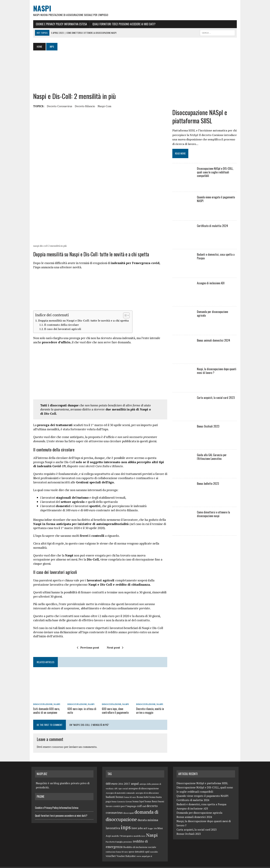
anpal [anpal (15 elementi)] (135, 778)
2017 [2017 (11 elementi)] (127, 778)
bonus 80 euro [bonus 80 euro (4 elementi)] (130, 791)
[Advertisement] (102, 72)
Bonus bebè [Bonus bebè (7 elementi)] (143, 791)
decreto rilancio (83, 106)
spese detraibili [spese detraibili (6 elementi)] (136, 846)
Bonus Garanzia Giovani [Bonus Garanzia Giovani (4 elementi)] (122, 796)
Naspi (55, 699)
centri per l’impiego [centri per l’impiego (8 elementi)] (125, 800)
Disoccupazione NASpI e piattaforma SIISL (200, 118)
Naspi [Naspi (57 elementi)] (152, 829)
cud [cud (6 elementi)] (144, 801)
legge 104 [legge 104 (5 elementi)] (152, 823)
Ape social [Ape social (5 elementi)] (123, 783)
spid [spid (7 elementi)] (147, 846)
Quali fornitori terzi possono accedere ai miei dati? (122, 24)
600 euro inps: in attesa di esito (81, 705)
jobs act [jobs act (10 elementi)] (142, 822)
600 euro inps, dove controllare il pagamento (115, 705)
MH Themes (69, 865)
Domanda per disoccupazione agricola (218, 313)
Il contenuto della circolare (60, 327)
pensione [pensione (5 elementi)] (128, 836)
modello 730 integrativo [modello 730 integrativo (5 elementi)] (122, 830)
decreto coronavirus (58, 106)
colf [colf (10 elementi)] (139, 800)
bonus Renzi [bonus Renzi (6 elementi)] (151, 796)
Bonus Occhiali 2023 (209, 427)
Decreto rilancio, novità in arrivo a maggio (150, 705)
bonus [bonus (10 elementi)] (120, 791)
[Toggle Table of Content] (123, 318)
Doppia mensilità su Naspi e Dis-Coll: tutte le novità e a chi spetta (82, 323)
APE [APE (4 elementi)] (116, 783)
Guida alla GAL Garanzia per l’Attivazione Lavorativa (212, 458)
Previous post (87, 642)
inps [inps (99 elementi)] (126, 821)
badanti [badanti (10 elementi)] (110, 791)
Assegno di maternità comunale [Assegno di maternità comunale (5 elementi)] (120, 787)
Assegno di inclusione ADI (211, 284)
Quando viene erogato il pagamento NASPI (217, 200)
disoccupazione (41, 699)
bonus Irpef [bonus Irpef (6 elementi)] (139, 796)
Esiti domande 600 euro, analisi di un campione (45, 705)
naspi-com (103, 106)
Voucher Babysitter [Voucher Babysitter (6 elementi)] (126, 850)
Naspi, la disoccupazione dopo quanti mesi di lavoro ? (217, 372)
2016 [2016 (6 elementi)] (121, 778)
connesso (56, 741)
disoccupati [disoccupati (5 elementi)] (129, 807)
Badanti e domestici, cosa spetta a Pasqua (216, 257)
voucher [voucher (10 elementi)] (111, 850)
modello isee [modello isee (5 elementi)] (140, 830)
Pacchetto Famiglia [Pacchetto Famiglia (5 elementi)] (114, 836)
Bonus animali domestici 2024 (214, 341)
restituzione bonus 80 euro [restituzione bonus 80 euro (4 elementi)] (117, 846)
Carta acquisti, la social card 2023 (217, 399)
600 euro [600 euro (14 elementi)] (112, 778)
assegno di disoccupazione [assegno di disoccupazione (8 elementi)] (144, 783)
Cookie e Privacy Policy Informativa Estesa (60, 24)
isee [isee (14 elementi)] (134, 822)
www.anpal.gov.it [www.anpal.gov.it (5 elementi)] (144, 850)
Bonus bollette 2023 (209, 485)
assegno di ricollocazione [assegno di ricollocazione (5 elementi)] (147, 787)
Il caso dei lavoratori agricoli (61, 331)
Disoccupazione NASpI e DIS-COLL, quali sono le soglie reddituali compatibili (216, 173)
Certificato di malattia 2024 (213, 227)
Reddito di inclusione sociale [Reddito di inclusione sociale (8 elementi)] (140, 841)
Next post (115, 642)
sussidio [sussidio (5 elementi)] (154, 846)
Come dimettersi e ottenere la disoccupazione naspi (214, 515)
